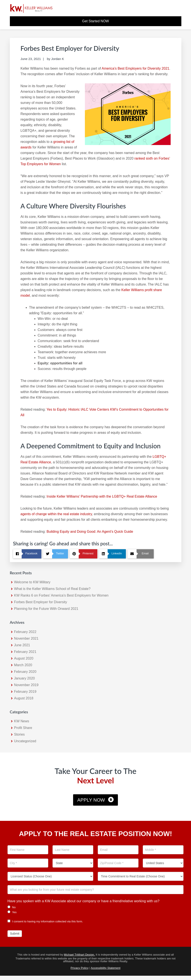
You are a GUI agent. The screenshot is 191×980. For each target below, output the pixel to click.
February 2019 (25, 692)
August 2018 (24, 698)
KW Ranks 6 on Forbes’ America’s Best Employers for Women (61, 595)
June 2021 (22, 645)
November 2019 (26, 685)
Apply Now (91, 800)
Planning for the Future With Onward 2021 (46, 609)
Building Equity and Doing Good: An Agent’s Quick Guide (90, 532)
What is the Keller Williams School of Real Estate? (52, 589)
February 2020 (25, 672)
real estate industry (78, 514)
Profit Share (23, 728)
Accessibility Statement (106, 968)
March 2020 (23, 665)
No (12, 907)
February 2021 (25, 652)
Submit (15, 934)
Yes (12, 912)
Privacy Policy (80, 968)
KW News (22, 721)
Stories (20, 734)
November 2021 (26, 638)
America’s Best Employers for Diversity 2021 (135, 68)
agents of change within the (42, 514)
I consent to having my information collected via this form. (45, 921)
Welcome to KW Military (32, 582)
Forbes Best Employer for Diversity (41, 602)
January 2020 (25, 678)
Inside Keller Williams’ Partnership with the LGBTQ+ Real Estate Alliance (102, 496)
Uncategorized (25, 741)
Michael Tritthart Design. (79, 955)
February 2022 (25, 632)
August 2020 (24, 658)
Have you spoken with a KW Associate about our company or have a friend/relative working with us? (83, 901)
